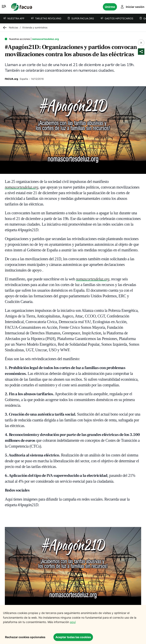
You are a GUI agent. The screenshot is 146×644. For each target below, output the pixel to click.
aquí (73, 622)
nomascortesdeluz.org (21, 187)
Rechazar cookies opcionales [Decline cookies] (25, 637)
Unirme (110, 7)
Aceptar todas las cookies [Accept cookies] (73, 637)
